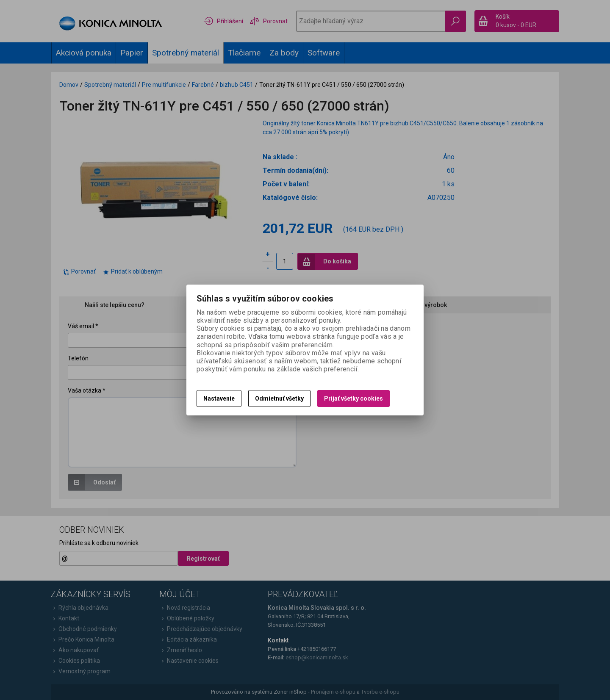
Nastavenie (219, 398)
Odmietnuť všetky (279, 398)
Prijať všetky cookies (354, 398)
